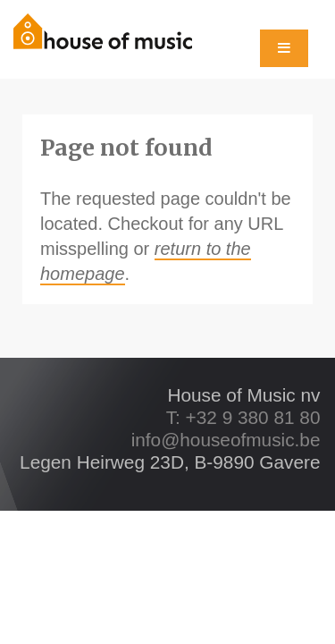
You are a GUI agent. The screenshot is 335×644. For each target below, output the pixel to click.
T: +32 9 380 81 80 (243, 417)
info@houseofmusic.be (226, 440)
